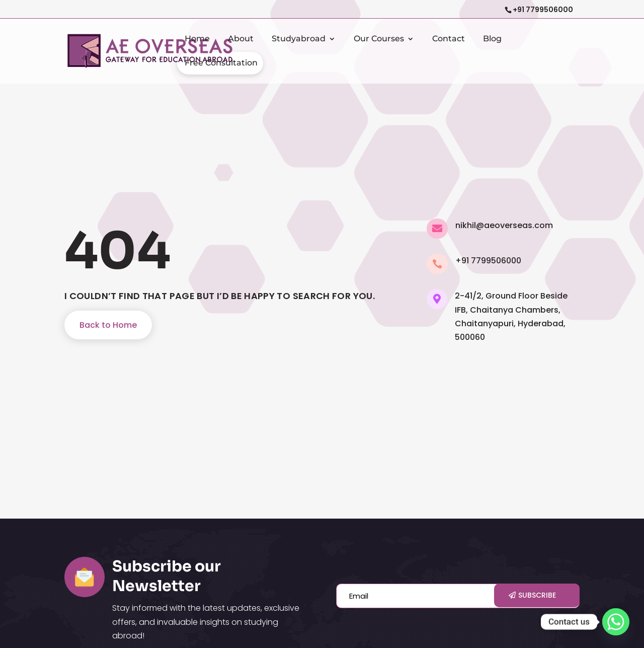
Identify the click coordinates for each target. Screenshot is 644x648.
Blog (492, 39)
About (241, 39)
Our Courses (379, 39)
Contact (449, 39)
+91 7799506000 (543, 10)
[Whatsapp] (616, 622)
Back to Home (108, 325)
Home (197, 39)
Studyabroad (299, 39)
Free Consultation (221, 63)
